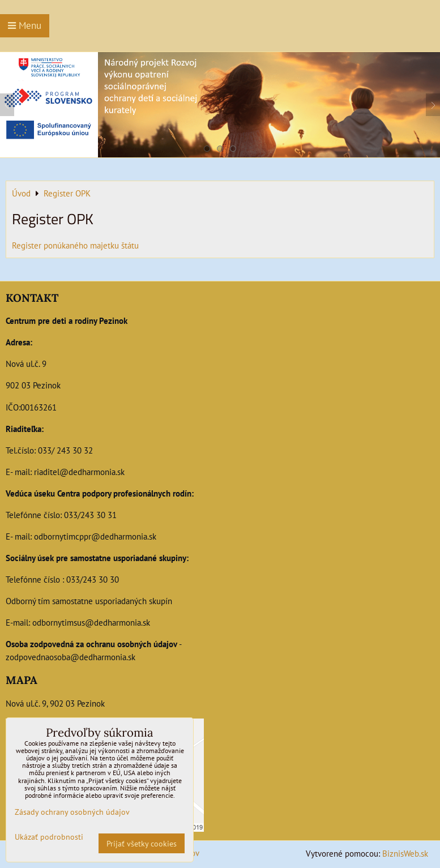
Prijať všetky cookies (142, 843)
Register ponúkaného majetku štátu (75, 245)
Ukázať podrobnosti (49, 837)
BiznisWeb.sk (405, 853)
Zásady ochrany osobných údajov (72, 812)
